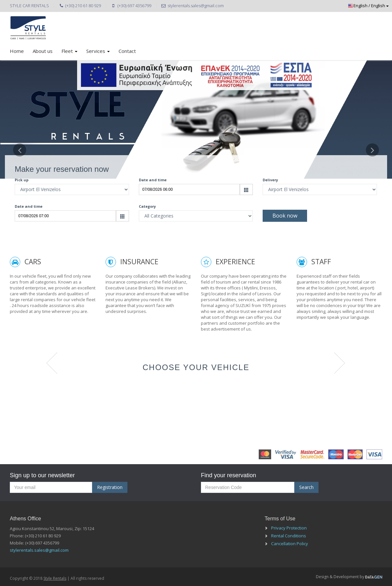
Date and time (153, 180)
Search (306, 487)
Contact (127, 51)
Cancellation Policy (290, 544)
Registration (110, 487)
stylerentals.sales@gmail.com (39, 550)
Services (98, 51)
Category (147, 206)
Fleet (69, 51)
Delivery (270, 180)
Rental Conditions (289, 536)
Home (17, 51)
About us (43, 51)
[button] (20, 192)
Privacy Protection (289, 528)
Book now (285, 216)
